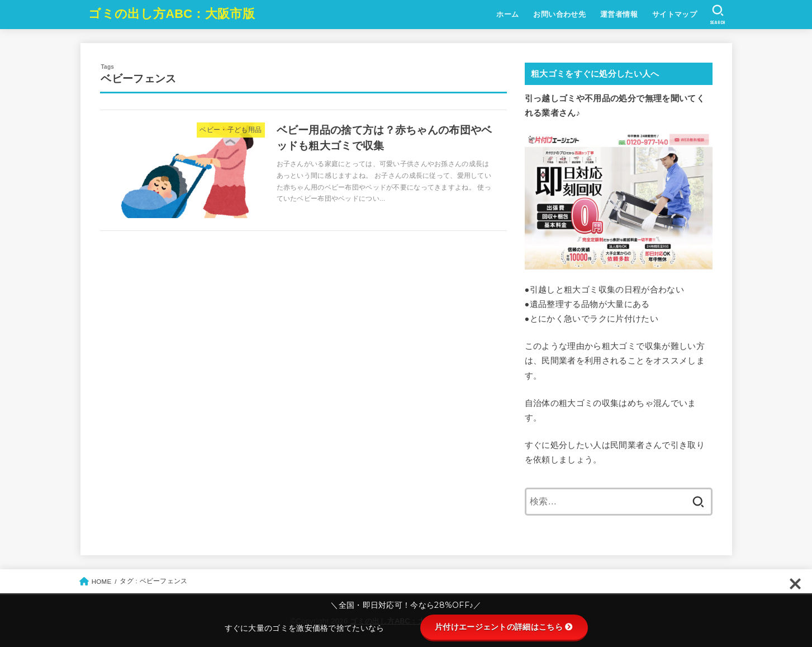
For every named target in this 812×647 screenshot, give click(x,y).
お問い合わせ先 (559, 14)
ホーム (507, 14)
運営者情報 (619, 14)
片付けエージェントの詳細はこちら (504, 627)
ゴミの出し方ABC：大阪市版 (172, 14)
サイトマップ (675, 14)
